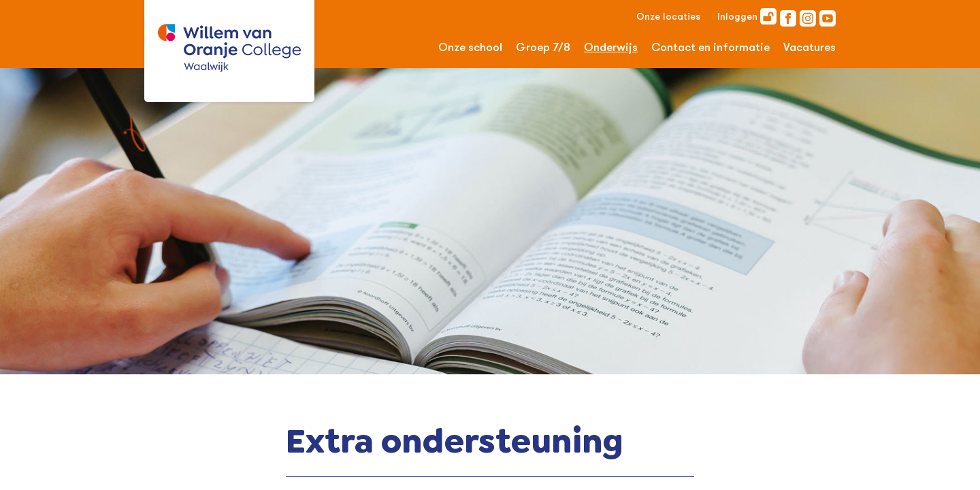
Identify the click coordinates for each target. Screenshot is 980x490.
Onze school (470, 47)
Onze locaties (668, 16)
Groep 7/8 (543, 47)
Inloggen (747, 16)
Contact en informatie (710, 47)
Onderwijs (611, 47)
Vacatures (810, 47)
